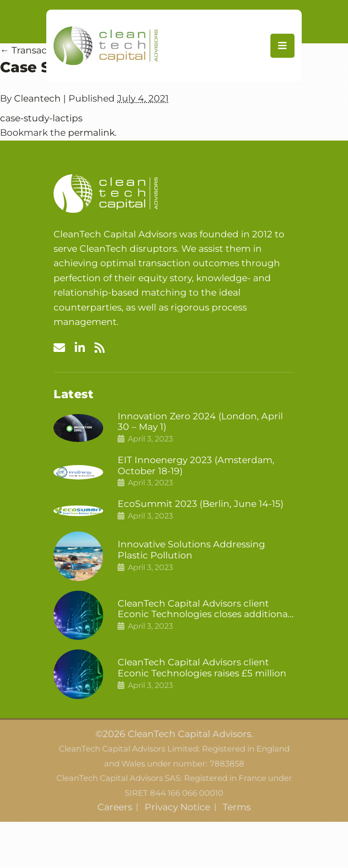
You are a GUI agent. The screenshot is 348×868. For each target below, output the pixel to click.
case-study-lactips (41, 118)
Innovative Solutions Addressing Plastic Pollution (191, 550)
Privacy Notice (177, 807)
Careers (115, 807)
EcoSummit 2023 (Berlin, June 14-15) (201, 504)
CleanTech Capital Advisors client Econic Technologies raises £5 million (202, 668)
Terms (237, 807)
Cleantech (37, 98)
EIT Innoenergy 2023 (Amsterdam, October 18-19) (196, 466)
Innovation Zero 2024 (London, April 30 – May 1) (200, 422)
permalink (91, 133)
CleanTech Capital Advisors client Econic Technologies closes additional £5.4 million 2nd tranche (204, 609)
